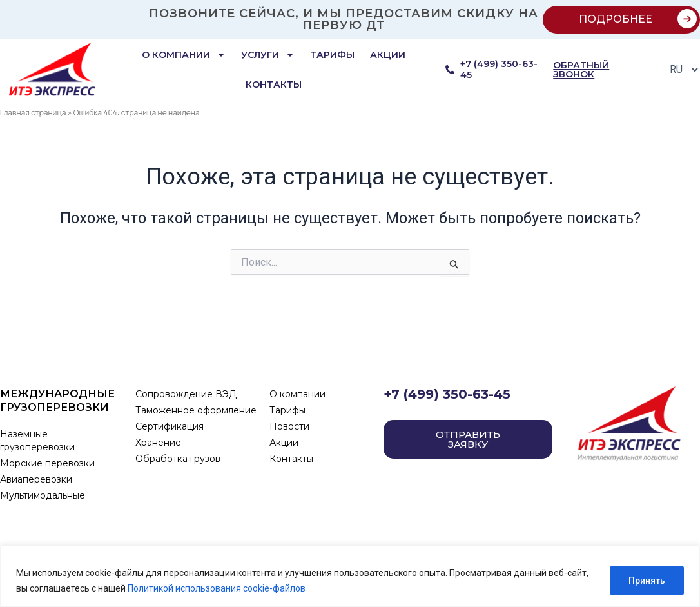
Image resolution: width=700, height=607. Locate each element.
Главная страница (33, 113)
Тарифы (332, 55)
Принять (647, 581)
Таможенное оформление (196, 410)
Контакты (274, 85)
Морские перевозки (47, 463)
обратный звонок (581, 70)
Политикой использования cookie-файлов (217, 588)
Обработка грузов (178, 459)
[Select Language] (680, 70)
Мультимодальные (43, 495)
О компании (297, 394)
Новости (289, 426)
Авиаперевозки (36, 479)
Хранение (158, 443)
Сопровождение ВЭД (186, 394)
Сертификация (170, 426)
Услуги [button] (268, 55)
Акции (388, 55)
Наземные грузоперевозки (39, 441)
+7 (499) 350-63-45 (447, 394)
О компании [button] (184, 55)
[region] (350, 576)
